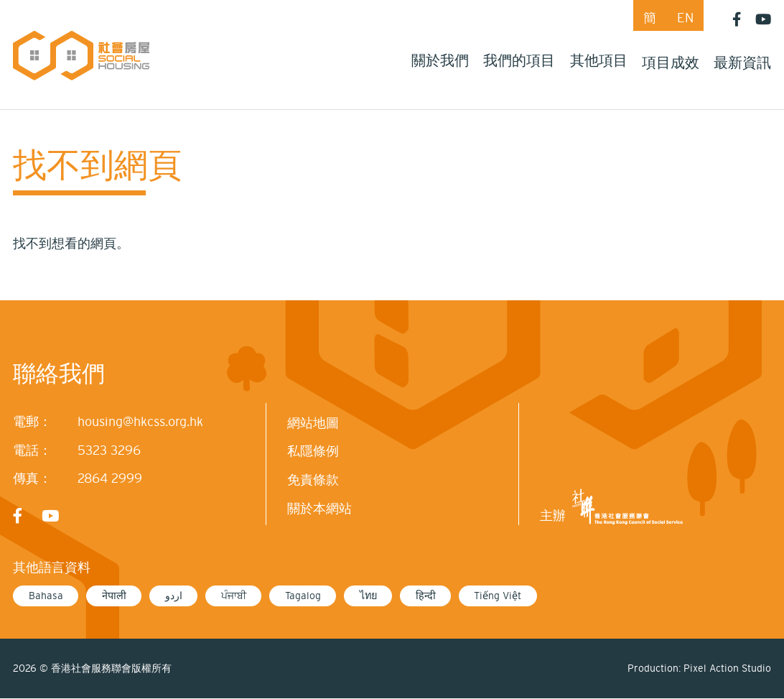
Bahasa (46, 596)
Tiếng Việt (498, 596)
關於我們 (440, 60)
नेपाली (114, 596)
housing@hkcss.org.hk (140, 422)
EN (685, 18)
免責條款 (313, 480)
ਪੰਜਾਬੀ (234, 596)
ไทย (368, 596)
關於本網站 (319, 509)
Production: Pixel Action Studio (699, 668)
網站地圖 (313, 423)
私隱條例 (313, 451)
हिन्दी (426, 596)
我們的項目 (519, 60)
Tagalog (303, 596)
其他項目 (599, 60)
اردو (174, 596)
